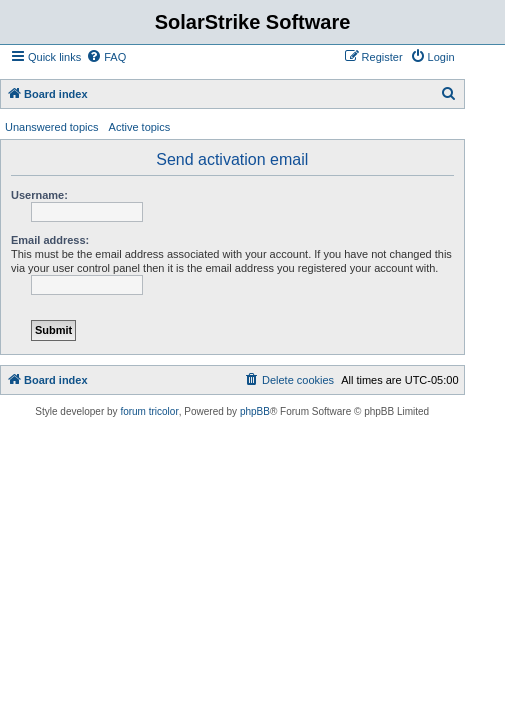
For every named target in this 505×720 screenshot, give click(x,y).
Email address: (50, 240)
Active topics (140, 127)
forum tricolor (149, 411)
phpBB (255, 411)
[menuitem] (106, 57)
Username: (39, 195)
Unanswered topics (52, 127)
